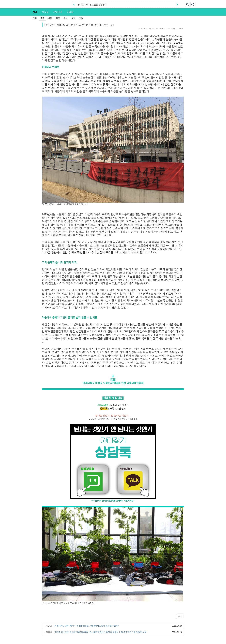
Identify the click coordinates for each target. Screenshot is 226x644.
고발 (81, 18)
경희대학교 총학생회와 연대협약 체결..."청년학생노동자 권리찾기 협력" (87, 626)
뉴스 (35, 12)
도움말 (70, 12)
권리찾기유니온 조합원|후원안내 (92, 5)
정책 (66, 18)
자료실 (45, 12)
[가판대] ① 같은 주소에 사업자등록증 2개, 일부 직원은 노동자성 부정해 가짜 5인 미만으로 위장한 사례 (101, 632)
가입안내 (58, 12)
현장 (58, 18)
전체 (35, 18)
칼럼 (73, 18)
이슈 (42, 18)
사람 (50, 18)
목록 (180, 616)
